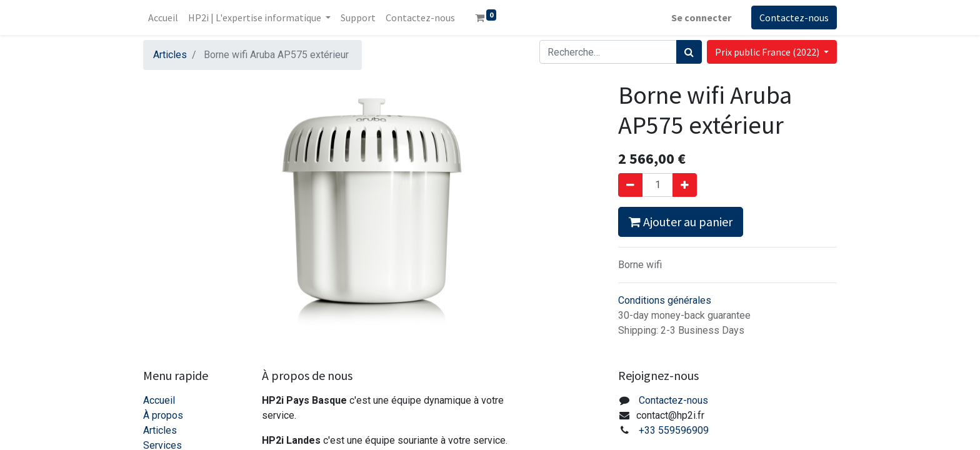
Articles (170, 55)
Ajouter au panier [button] (681, 222)
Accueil (159, 400)
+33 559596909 (674, 430)
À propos (163, 415)
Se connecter (701, 17)
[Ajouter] (685, 185)
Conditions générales (665, 300)
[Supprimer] (630, 185)
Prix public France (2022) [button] (768, 52)
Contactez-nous (794, 17)
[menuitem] (163, 17)
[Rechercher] (689, 52)
